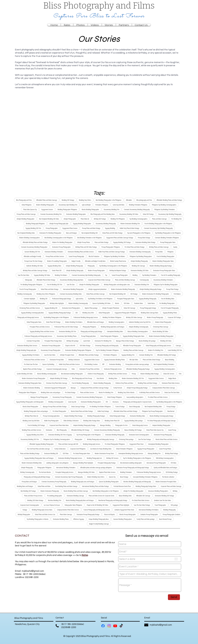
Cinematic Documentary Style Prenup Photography (69, 477)
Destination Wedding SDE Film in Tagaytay (60, 435)
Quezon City (112, 477)
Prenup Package (171, 406)
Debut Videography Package (117, 416)
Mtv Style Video (134, 360)
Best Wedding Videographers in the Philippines (106, 491)
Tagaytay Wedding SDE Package (122, 242)
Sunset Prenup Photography (76, 256)
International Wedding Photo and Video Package (95, 486)
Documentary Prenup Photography (62, 397)
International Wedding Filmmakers (66, 467)
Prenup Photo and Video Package (91, 228)
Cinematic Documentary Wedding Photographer (34, 247)
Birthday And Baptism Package (118, 270)
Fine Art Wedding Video (168, 299)
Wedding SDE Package (68, 200)
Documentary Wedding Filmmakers (163, 280)
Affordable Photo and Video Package (89, 355)
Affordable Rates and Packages (96, 322)
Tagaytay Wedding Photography (148, 299)
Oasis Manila (100, 378)
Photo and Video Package (102, 242)
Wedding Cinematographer (56, 402)
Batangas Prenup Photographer (39, 397)
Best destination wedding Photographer (72, 374)
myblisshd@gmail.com (33, 571)
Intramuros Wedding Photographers (158, 491)
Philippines (170, 252)
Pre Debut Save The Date (31, 364)
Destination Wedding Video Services (27, 345)
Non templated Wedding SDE (90, 233)
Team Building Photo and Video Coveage (66, 486)
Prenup (134, 374)
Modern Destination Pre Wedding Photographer (156, 294)
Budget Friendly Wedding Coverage (99, 524)
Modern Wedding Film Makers (74, 322)
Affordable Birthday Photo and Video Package (35, 242)
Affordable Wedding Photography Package (138, 369)
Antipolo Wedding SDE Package (59, 378)
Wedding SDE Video (166, 341)
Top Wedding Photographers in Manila (38, 519)
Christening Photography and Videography (107, 345)
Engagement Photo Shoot (136, 444)
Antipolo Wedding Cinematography (139, 327)
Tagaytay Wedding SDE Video (42, 275)
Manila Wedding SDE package (147, 341)
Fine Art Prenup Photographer (28, 289)
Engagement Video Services (156, 378)
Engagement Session (47, 209)
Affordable (129, 200)
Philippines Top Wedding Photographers (141, 256)
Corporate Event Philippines (78, 449)
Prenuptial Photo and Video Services (40, 327)
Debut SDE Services (169, 374)
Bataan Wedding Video (125, 496)
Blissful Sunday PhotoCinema (118, 261)
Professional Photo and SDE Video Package (66, 327)
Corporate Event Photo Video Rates (59, 425)
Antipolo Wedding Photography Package (84, 425)
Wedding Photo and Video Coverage (133, 350)
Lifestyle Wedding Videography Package (151, 289)
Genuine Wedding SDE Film (32, 252)
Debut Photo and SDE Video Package (112, 233)
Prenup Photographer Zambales (171, 514)
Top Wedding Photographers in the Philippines (168, 233)
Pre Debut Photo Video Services (141, 500)
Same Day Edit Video (119, 205)
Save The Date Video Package (142, 505)
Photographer (79, 439)
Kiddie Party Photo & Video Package (130, 228)
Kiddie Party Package (103, 411)
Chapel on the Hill (70, 345)
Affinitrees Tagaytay (79, 519)
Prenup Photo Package (172, 289)
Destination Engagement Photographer (55, 388)
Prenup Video (159, 252)
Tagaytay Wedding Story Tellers (35, 435)
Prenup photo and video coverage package (137, 364)
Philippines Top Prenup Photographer (152, 411)
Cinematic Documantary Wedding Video (71, 294)
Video (73, 369)
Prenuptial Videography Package (107, 463)
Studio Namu (151, 303)
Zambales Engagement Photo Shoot (124, 510)
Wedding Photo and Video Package (148, 383)
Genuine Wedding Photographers (123, 519)
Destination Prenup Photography (163, 435)
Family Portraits (118, 388)
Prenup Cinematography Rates (51, 416)
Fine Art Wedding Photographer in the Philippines (158, 223)
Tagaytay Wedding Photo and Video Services (42, 331)
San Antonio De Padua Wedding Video (101, 449)
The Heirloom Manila (45, 472)
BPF (103, 364)
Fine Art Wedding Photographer (165, 256)
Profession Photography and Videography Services (38, 336)
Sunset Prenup (172, 430)
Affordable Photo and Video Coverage (47, 200)
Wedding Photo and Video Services (32, 430)
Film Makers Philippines (110, 355)
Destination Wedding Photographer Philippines (78, 350)
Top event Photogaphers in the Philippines (139, 233)
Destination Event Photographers (71, 308)
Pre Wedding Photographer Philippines (31, 284)
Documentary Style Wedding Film (68, 205)
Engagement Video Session (92, 360)
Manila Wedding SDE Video (160, 331)
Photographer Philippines (44, 467)
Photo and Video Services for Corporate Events (101, 496)
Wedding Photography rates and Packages (83, 482)
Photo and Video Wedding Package (30, 453)
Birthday (175, 491)
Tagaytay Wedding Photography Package (60, 313)
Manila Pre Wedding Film (106, 392)
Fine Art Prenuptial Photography (170, 308)
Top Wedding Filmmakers (149, 275)
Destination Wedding (115, 364)
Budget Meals (172, 378)
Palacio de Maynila (109, 514)
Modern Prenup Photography (155, 317)
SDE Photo (66, 453)
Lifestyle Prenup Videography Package (137, 388)
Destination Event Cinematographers (139, 435)
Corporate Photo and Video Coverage (171, 486)
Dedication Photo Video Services (171, 383)
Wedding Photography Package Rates (146, 486)
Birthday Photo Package (172, 453)
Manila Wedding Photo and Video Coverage (76, 491)
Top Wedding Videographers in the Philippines (169, 402)
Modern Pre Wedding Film (156, 350)
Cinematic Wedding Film (146, 355)
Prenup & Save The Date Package (33, 261)
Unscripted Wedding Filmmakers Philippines (145, 477)
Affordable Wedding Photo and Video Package (169, 200)
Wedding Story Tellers (85, 200)
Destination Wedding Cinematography (140, 252)
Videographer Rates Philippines (73, 505)
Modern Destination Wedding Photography (123, 289)
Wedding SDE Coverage (138, 266)
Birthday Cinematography (27, 472)
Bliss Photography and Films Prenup (82, 378)
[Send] (174, 597)
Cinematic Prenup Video (33, 341)
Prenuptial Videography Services (64, 472)
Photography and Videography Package (91, 331)
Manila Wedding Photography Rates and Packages (80, 500)
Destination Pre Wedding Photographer (50, 233)
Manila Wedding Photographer (90, 209)
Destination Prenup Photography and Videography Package (133, 467)
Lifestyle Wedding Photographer (26, 219)
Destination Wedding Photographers (91, 402)
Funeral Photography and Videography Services (97, 510)
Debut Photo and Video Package (50, 289)
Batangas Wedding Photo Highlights (83, 463)
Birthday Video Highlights (57, 303)
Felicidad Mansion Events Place (122, 486)
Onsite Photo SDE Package (53, 322)
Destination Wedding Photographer (76, 214)
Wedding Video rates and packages (51, 392)
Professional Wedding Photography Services (149, 472)
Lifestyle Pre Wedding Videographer (133, 491)
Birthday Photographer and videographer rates (117, 284)
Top (106, 275)
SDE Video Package (85, 345)
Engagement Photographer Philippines (125, 313)
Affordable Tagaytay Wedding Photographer (42, 444)
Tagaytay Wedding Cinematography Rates (32, 313)
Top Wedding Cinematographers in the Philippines (113, 266)
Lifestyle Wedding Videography (75, 270)
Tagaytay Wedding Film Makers (31, 355)
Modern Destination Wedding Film (130, 223)
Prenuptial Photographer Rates (126, 299)
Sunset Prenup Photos (165, 449)
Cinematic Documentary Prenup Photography (54, 482)
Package (25, 510)
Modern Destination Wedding (32, 388)
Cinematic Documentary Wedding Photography (107, 430)
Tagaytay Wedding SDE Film (33, 228)
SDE (77, 313)
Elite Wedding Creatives (91, 364)
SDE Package (134, 294)
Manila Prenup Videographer (128, 514)
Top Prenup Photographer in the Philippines (89, 435)
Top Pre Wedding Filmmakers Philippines (107, 350)
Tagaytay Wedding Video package (134, 421)
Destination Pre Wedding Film (103, 341)
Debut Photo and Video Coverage (96, 294)
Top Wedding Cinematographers (138, 219)
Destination (49, 430)
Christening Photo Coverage (161, 327)
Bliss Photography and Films (24, 200)
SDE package (174, 505)
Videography (29, 280)
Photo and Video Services (87, 392)
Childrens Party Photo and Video (124, 383)
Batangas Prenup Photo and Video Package (55, 406)
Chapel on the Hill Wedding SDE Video (97, 505)
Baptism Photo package (91, 308)
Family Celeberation (60, 449)
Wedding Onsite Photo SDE (112, 421)
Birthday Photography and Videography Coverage (101, 439)
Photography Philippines (89, 327)
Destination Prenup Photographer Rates (164, 270)
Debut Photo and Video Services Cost (45, 514)
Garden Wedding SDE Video (25, 374)
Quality (175, 247)
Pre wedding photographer (55, 496)
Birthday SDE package (73, 341)
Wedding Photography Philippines (35, 223)
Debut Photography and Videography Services (158, 345)
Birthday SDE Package (100, 219)
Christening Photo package (126, 439)
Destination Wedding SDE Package (164, 496)
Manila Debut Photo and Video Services (167, 439)
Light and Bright (86, 205)
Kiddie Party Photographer (51, 421)
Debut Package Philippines (115, 397)
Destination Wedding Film (142, 284)
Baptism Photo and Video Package (32, 369)
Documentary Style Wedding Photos (67, 336)
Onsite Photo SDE (57, 270)
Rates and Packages (71, 233)
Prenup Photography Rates (88, 336)
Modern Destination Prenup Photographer (34, 378)
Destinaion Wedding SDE (51, 453)
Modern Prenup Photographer (96, 270)
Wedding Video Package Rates (92, 421)
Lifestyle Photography (27, 467)
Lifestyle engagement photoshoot (97, 289)
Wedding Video (113, 378)
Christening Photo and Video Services (30, 308)
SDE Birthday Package (172, 472)
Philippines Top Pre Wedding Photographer (166, 284)
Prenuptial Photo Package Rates (53, 341)
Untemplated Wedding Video (115, 331)
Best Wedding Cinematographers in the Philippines (59, 238)
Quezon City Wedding (48, 364)
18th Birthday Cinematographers (165, 458)
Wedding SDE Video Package (35, 500)
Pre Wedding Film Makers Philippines (100, 406)
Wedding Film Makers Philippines (112, 317)
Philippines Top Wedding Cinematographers (164, 205)
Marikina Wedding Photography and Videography (137, 482)
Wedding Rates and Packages (25, 486)
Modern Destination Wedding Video (32, 463)
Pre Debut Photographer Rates (82, 453)
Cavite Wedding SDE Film (175, 350)
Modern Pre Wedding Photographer (62, 242)
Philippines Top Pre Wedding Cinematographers (57, 439)
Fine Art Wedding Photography (80, 383)
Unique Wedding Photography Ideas (99, 519)
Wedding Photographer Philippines (67, 209)
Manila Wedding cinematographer (47, 374)
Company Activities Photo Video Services (68, 510)
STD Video (173, 463)
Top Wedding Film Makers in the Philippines (100, 299)
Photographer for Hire (121, 425)
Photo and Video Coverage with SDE (68, 444)
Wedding (135, 275)
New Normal (171, 411)
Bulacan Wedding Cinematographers (138, 331)
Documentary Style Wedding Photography (170, 214)
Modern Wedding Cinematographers (30, 238)
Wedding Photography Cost (94, 458)
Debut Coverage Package (78, 406)
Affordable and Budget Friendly (32, 256)
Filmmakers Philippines (102, 205)
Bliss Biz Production (94, 256)
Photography (91, 266)
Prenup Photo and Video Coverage (26, 214)
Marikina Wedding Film (55, 500)
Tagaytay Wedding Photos (170, 313)
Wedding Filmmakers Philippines (138, 205)
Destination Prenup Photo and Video (89, 369)
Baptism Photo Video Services (107, 472)
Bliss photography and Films (144, 200)
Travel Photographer (160, 505)
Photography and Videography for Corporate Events (137, 402)
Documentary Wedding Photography (106, 223)
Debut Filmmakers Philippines (124, 449)
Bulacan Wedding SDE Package (133, 430)
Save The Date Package (145, 439)
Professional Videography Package (62, 299)
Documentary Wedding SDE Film (30, 439)
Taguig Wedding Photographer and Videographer (30, 402)
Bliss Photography (62, 430)
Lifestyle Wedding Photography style (26, 350)
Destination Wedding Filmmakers (54, 252)
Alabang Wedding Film (154, 453)
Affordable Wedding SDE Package (167, 355)
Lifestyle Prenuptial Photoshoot (111, 308)
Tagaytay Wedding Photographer (82, 223)
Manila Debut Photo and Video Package (82, 411)
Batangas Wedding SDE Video (86, 472)
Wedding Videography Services (92, 444)
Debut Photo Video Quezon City (155, 430)
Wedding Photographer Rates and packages (36, 411)
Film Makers (177, 294)
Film (180, 374)
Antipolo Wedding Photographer (161, 425)
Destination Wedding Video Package (145, 242)
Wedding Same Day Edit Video (31, 421)
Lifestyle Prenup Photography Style (59, 223)
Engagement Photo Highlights (121, 505)
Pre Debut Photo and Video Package (135, 247)
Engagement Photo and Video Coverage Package (120, 238)
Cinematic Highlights (29, 299)
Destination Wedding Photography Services (70, 458)
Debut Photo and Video (44, 486)
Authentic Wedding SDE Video (35, 266)
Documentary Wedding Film (112, 209)
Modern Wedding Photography (102, 383)
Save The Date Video (24, 275)
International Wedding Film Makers (149, 510)
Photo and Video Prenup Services (33, 496)
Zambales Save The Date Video (162, 500)
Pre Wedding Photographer (167, 303)
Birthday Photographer (24, 514)
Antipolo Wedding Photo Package (73, 416)
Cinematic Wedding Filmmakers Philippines (167, 238)
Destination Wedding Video (137, 416)
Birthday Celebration (74, 360)
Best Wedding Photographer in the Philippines (109, 200)
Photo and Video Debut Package (151, 360)
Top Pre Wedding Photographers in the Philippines (137, 458)
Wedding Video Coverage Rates (149, 313)
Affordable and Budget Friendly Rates (95, 261)
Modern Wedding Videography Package (161, 266)
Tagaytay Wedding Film (128, 355)
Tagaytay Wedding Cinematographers (165, 369)
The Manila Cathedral (168, 477)
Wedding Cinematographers (116, 322)
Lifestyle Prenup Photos (84, 242)
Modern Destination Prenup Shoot (104, 453)
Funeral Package (120, 406)
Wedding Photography (169, 510)
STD (107, 402)
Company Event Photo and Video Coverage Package (95, 388)
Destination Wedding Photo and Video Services (81, 252)
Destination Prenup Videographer (51, 345)
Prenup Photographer (52, 228)
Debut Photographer (104, 313)
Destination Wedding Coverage (75, 496)
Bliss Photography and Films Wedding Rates (103, 214)
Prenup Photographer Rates (168, 242)
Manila (117, 303)
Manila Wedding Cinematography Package (161, 416)
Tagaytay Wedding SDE (51, 308)
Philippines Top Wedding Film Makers (114, 256)
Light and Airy (80, 299)
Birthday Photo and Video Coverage (159, 247)
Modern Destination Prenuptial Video (166, 482)
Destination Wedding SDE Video (140, 270)
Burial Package (124, 477)
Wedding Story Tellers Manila (126, 392)
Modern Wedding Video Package (150, 374)
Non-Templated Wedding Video (26, 233)
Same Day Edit (72, 402)
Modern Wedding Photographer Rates (163, 261)
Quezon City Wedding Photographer (109, 482)
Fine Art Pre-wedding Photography (171, 275)
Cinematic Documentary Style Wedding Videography (86, 275)
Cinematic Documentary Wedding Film (51, 214)
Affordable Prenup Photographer (132, 345)
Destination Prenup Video (57, 360)
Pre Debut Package (70, 392)
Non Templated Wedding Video (153, 406)
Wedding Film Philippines (118, 219)
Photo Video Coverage (66, 514)
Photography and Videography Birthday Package (37, 477)
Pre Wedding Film (176, 219)
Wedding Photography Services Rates (42, 510)
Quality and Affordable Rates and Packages (165, 467)
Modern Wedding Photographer (45, 205)
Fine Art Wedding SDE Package (36, 425)
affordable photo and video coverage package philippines (96, 467)
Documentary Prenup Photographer (51, 350)
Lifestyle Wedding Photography (139, 261)
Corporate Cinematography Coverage (57, 369)
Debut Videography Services (140, 425)
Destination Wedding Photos (61, 519)
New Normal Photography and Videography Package (113, 500)
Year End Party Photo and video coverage (38, 449)
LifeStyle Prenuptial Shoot (67, 355)
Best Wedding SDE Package (28, 491)
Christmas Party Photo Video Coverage (57, 383)
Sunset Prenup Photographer (120, 275)
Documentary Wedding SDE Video (129, 214)
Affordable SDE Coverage (143, 496)
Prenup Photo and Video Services (55, 256)
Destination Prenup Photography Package (88, 514)
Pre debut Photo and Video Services (158, 397)
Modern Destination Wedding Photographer (161, 336)
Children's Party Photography (96, 374)
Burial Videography (135, 406)
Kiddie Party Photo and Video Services (69, 364)
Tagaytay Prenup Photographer (146, 449)
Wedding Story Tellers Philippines (46, 294)
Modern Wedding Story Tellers (96, 477)
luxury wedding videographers (135, 397)
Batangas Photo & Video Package (125, 341)
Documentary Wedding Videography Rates (72, 280)
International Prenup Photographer (156, 463)
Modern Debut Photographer (163, 322)
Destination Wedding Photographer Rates (30, 383)
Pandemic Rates (139, 303)
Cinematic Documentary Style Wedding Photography (158, 228)
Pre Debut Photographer (59, 411)
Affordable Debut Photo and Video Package (126, 411)
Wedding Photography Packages (96, 416)
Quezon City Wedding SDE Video (101, 303)
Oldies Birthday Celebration (71, 421)
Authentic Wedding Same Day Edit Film (140, 322)
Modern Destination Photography (50, 491)
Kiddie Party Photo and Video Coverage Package (112, 252)
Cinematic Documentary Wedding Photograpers (89, 397)
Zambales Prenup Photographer (149, 514)
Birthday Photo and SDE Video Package (86, 247)
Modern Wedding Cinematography (78, 303)
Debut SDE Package (148, 214)
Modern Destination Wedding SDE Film (133, 378)
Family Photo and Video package (146, 519)
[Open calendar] (176, 559)
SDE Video (127, 303)
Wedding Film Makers (61, 275)
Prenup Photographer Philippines (111, 247)
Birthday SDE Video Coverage (134, 317)
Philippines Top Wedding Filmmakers (165, 209)
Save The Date (71, 284)
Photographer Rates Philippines (27, 392)
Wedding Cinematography (25, 294)
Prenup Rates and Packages (29, 482)
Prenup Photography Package (148, 308)
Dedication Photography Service (113, 369)
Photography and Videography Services (28, 317)
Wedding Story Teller (88, 313)
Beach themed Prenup (165, 519)
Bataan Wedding (170, 360)
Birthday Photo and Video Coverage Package (35, 270)
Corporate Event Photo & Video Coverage (99, 280)
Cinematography (144, 280)
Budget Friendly (76, 261)
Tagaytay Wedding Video (54, 266)
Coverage (178, 345)
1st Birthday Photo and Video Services (149, 392)
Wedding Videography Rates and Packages (113, 327)
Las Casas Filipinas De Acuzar (52, 505)
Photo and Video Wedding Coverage (125, 280)
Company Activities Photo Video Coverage (164, 388)
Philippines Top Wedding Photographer (34, 303)
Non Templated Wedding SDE (118, 294)
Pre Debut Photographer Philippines (115, 444)
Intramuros (116, 402)
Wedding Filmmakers (126, 472)
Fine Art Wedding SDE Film (54, 284)
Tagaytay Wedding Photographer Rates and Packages (39, 458)
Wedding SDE (44, 299)
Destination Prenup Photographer (61, 247)
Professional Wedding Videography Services (86, 317)
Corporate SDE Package (174, 317)
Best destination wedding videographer (131, 463)
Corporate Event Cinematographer (30, 505)
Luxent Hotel (87, 341)
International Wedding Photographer (73, 289)
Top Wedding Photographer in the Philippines (56, 317)
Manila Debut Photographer (30, 406)
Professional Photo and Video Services (35, 360)
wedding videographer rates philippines (57, 463)
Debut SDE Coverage (130, 308)
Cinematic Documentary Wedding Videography (137, 209)
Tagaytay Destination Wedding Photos (114, 360)
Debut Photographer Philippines (109, 336)
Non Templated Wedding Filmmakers (164, 364)
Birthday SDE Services (112, 458)
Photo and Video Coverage (159, 219)
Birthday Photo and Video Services (118, 374)
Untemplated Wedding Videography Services (131, 453)
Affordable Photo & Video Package (46, 280)
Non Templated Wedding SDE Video (49, 219)
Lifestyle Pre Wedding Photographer (89, 284)
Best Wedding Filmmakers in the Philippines (90, 238)
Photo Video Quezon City (30, 209)
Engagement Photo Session (70, 228)
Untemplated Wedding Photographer (158, 444)
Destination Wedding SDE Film (67, 331)
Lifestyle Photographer (70, 219)
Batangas (73, 388)
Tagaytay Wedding (110, 228)
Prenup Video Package (144, 238)
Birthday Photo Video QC (32, 416)
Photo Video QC (85, 219)
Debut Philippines (27, 205)
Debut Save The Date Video (172, 392)
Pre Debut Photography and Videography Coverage (161, 421)
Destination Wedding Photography (115, 435)
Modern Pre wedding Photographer (57, 261)
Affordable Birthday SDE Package (80, 430)
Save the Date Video (50, 355)
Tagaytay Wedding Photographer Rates (134, 336)
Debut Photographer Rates (34, 322)
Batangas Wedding (105, 425)
